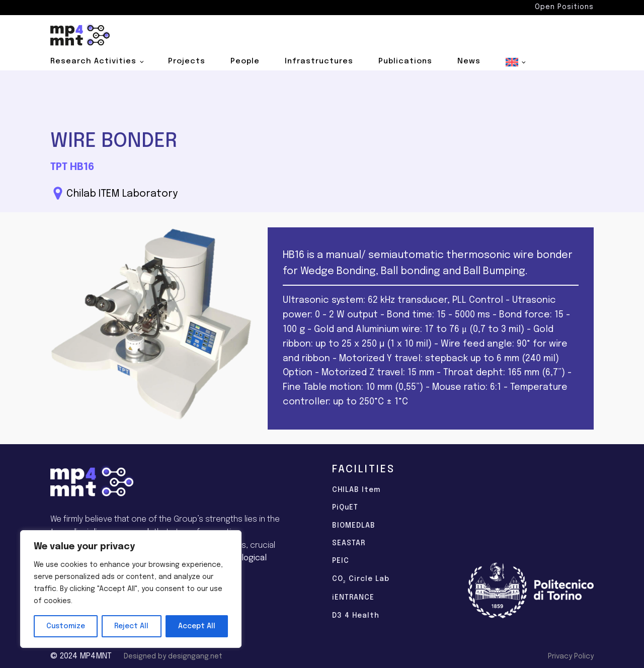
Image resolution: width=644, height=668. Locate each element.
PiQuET (345, 508)
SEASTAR (349, 543)
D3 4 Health (356, 616)
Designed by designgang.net (173, 656)
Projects (187, 61)
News (469, 61)
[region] (131, 589)
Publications (405, 61)
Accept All (197, 626)
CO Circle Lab (361, 580)
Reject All (131, 626)
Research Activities (93, 61)
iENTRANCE (353, 598)
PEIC (341, 561)
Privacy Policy (571, 656)
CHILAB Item (356, 490)
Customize (66, 626)
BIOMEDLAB (354, 526)
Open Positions (564, 7)
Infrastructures (319, 61)
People (245, 61)
